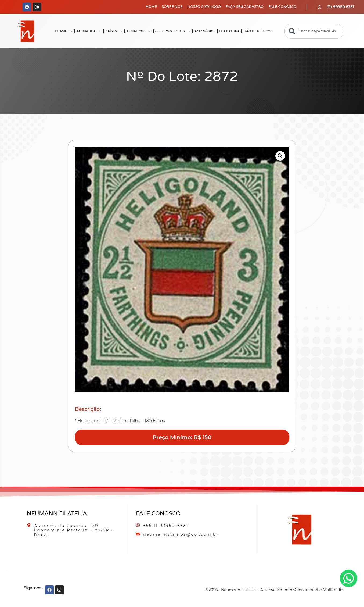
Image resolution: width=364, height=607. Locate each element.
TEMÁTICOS (139, 31)
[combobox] (314, 31)
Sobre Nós (172, 7)
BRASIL (64, 31)
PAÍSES (114, 31)
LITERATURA (229, 31)
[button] (280, 156)
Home (151, 7)
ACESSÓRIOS (205, 31)
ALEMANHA (89, 31)
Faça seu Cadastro (245, 7)
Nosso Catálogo (204, 7)
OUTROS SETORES (173, 31)
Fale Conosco (282, 7)
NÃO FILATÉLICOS (258, 31)
